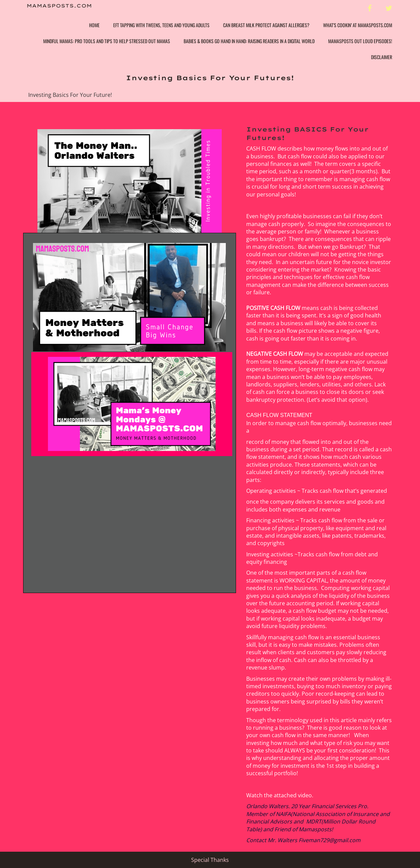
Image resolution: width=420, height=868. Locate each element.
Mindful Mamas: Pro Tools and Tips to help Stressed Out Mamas (107, 41)
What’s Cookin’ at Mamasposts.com (358, 25)
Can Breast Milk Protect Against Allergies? (266, 25)
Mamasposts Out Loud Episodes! (360, 41)
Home (94, 25)
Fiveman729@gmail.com (330, 840)
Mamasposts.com (59, 6)
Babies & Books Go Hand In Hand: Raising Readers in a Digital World (249, 41)
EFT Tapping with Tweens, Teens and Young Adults (161, 25)
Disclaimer (382, 57)
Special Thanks (210, 860)
